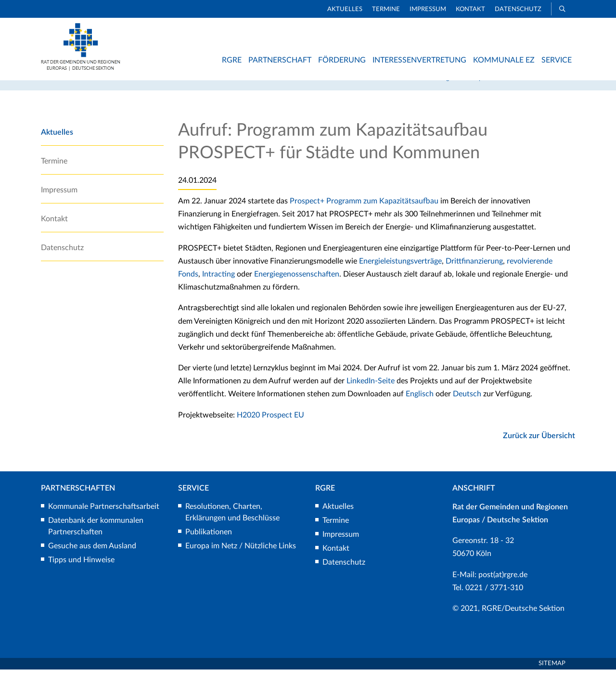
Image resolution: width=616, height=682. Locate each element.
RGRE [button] (232, 60)
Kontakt (470, 9)
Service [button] (557, 60)
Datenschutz (518, 9)
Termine (386, 9)
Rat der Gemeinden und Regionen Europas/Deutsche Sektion (456, 91)
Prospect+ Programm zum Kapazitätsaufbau (364, 214)
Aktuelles (345, 9)
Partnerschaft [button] (280, 60)
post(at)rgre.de (503, 587)
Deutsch (467, 406)
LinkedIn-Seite (372, 393)
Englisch (420, 406)
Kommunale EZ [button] (504, 60)
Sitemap (552, 676)
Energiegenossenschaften (297, 287)
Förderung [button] (342, 60)
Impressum (428, 9)
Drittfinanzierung (474, 274)
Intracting (219, 287)
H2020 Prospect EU (270, 427)
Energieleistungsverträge (400, 274)
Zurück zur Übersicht (539, 448)
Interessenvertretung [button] (419, 60)
